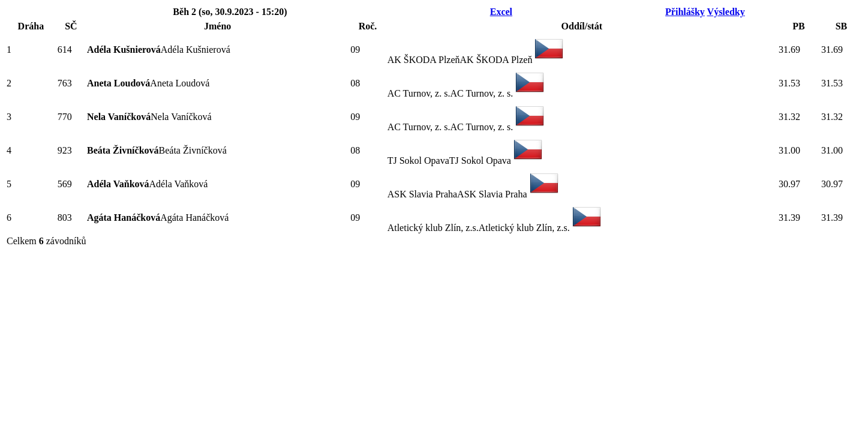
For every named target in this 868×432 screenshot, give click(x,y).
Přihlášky (685, 12)
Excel (501, 12)
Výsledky (726, 12)
